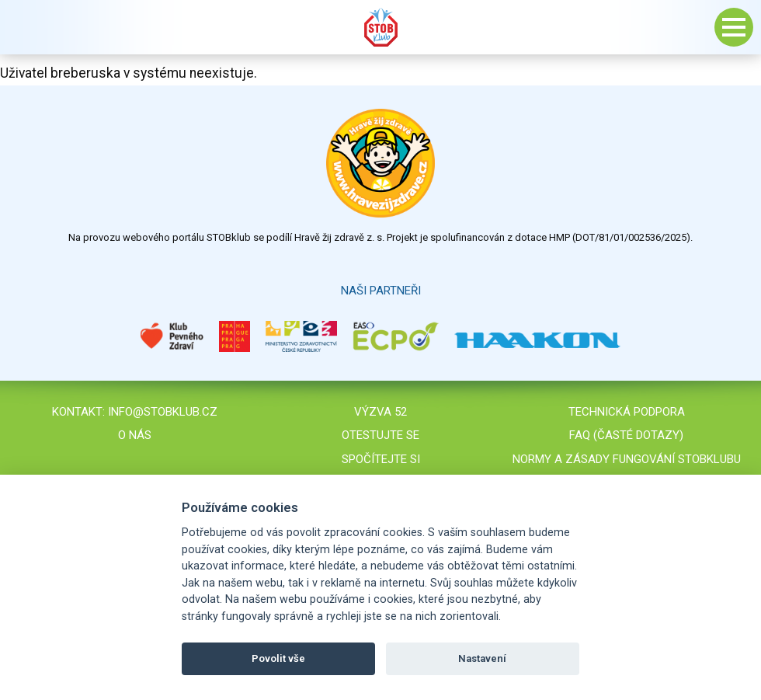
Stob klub (380, 27)
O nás (135, 435)
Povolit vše (278, 658)
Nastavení (482, 658)
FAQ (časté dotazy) (626, 435)
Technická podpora (627, 412)
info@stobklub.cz (163, 412)
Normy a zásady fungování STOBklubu (627, 459)
